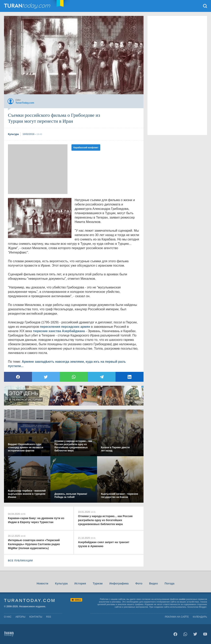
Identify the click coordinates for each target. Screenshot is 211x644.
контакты (36, 617)
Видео (153, 583)
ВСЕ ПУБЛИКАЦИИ (20, 561)
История (80, 583)
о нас (8, 617)
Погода (169, 583)
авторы (20, 617)
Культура (61, 583)
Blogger (203, 607)
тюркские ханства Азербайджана (59, 331)
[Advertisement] (38, 169)
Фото (139, 583)
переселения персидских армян (65, 327)
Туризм (98, 583)
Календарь (200, 617)
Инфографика (119, 583)
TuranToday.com (28, 6)
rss (49, 617)
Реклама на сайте (177, 617)
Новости (42, 583)
